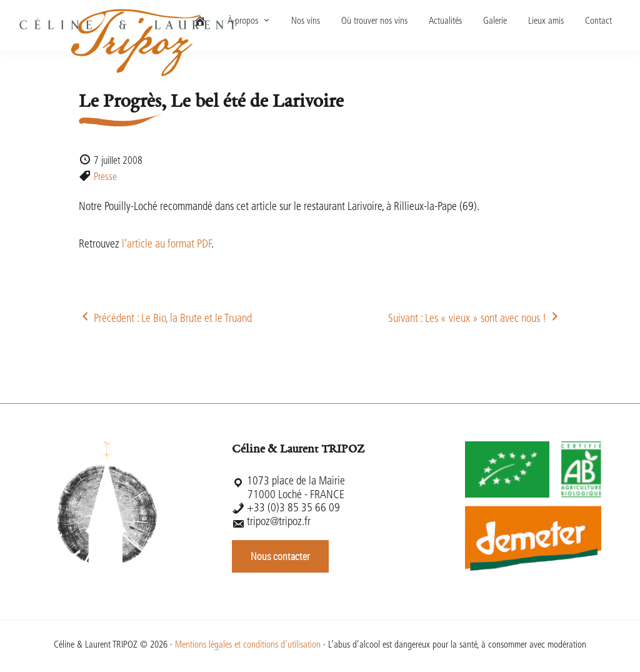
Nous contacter (280, 556)
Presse (105, 178)
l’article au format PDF (167, 245)
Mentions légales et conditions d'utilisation (248, 645)
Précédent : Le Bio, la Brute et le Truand (165, 319)
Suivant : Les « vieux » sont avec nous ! (475, 319)
